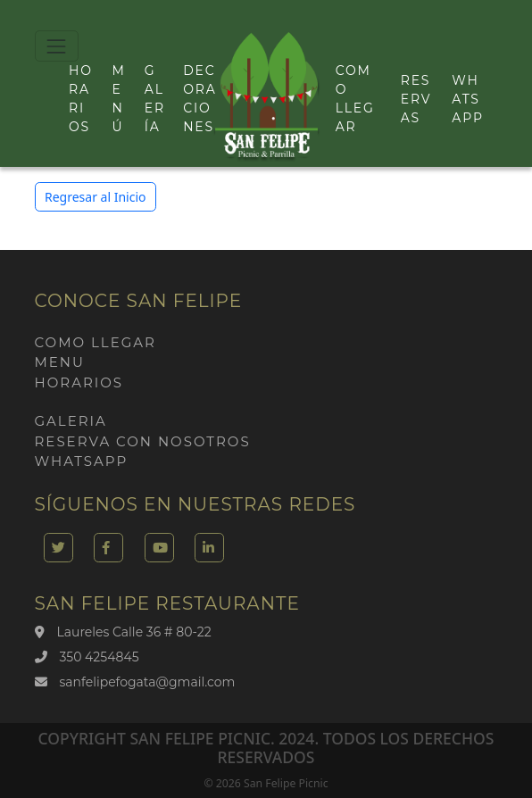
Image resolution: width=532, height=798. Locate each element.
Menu (60, 362)
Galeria (71, 421)
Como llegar (96, 342)
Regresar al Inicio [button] (96, 197)
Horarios (79, 382)
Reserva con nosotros (143, 441)
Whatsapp (467, 99)
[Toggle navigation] (57, 46)
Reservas (416, 99)
